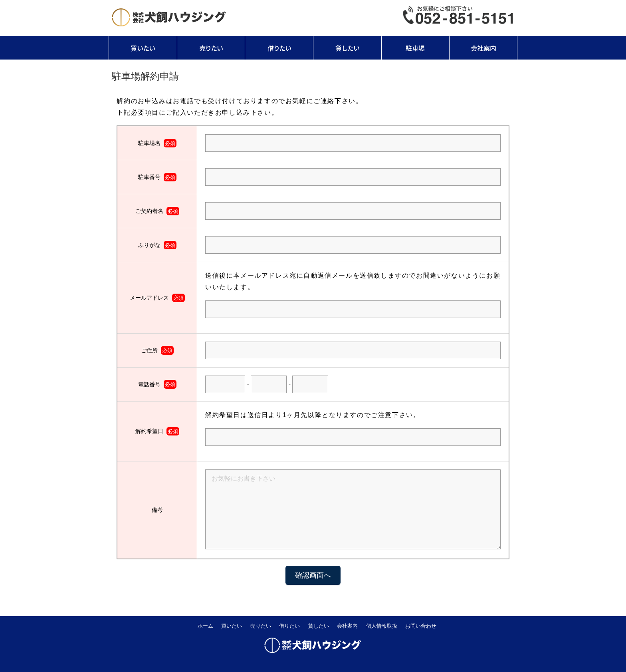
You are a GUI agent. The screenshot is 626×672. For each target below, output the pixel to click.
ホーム (205, 626)
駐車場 (415, 48)
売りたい (211, 48)
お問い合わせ (421, 626)
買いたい (143, 48)
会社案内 (483, 48)
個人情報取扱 (382, 626)
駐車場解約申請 (145, 76)
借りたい (279, 48)
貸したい (347, 48)
